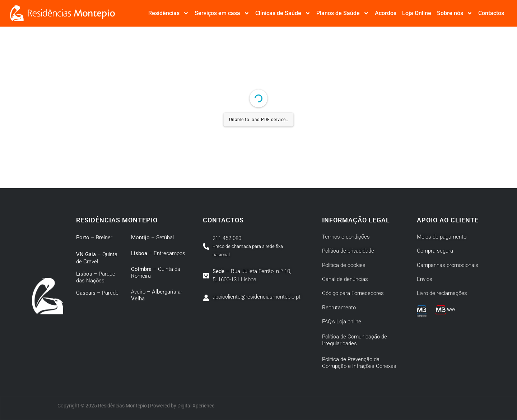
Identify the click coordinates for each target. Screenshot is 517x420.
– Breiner (94, 237)
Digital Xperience (196, 406)
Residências (169, 13)
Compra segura (435, 251)
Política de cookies (344, 265)
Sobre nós (455, 13)
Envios (425, 279)
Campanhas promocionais (448, 265)
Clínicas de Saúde (283, 13)
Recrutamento (339, 308)
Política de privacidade (348, 251)
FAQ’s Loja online (342, 322)
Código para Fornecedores (353, 293)
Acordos (386, 13)
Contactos (491, 13)
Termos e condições (346, 237)
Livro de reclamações (442, 293)
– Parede (97, 293)
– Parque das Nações (96, 277)
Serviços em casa (222, 13)
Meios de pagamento (442, 237)
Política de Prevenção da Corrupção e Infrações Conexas (360, 363)
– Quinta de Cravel (97, 258)
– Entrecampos (158, 253)
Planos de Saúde (343, 13)
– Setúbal (152, 237)
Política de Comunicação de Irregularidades (355, 340)
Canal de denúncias (345, 279)
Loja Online (417, 13)
